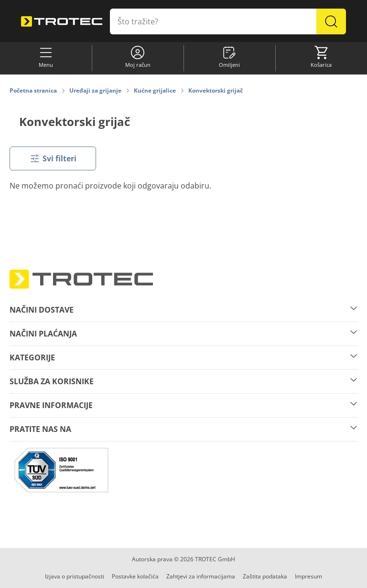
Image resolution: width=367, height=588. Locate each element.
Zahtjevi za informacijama (201, 576)
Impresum (308, 576)
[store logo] (62, 22)
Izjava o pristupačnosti (75, 576)
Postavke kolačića (135, 576)
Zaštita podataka (265, 576)
